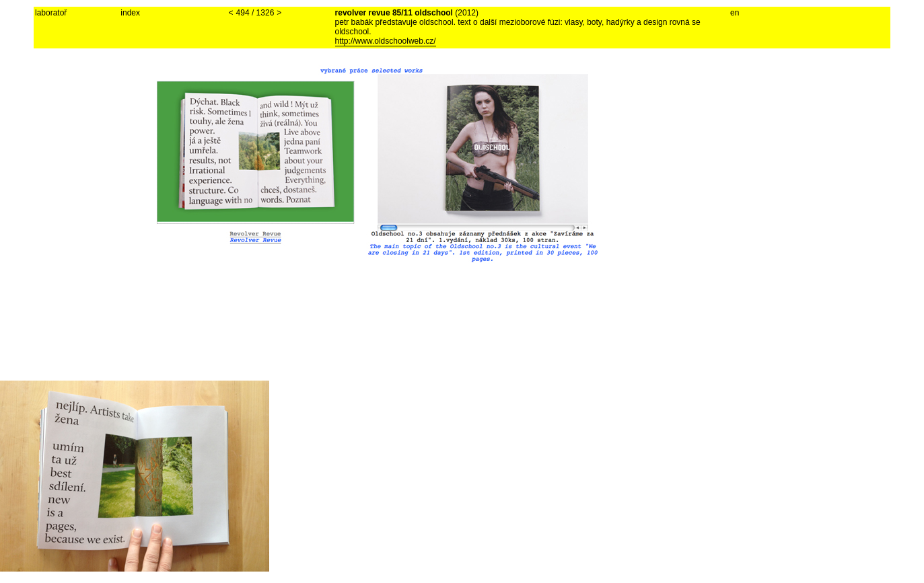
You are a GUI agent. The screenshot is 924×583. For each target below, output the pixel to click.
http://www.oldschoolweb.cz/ (386, 41)
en (735, 13)
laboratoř (51, 13)
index (130, 13)
